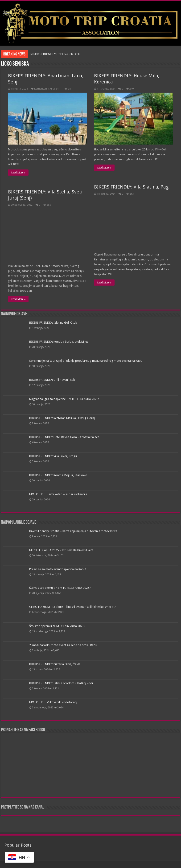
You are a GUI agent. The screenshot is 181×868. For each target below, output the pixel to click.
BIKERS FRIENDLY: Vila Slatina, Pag (131, 187)
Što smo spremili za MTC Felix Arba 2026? (57, 626)
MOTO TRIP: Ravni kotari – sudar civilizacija (58, 494)
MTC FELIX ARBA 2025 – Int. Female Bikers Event (61, 550)
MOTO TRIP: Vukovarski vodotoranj (53, 702)
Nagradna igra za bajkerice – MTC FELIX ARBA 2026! (64, 399)
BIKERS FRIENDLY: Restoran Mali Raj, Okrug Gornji (62, 418)
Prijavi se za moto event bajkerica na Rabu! (58, 569)
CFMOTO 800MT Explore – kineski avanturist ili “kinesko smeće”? (72, 607)
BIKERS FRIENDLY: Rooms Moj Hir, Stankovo (58, 475)
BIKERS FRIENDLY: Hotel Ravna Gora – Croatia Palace (64, 437)
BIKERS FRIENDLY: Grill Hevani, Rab (52, 380)
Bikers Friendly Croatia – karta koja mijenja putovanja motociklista (73, 531)
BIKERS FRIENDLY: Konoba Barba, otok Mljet (59, 342)
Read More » (18, 173)
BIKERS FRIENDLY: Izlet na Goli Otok (55, 54)
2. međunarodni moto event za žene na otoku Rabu (63, 645)
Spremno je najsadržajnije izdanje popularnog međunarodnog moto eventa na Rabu (86, 361)
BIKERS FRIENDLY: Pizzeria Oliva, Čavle (55, 664)
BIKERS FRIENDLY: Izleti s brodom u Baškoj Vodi (61, 683)
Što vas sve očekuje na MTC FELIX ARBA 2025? (60, 588)
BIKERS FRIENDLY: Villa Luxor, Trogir (53, 456)
